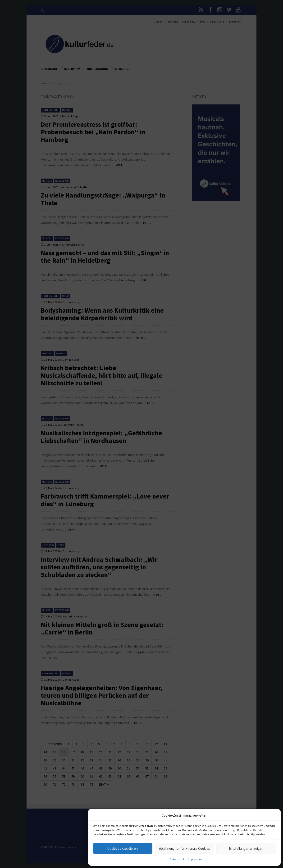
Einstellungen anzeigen (246, 848)
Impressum (195, 859)
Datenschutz (178, 859)
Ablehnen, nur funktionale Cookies (185, 848)
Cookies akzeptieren (123, 848)
